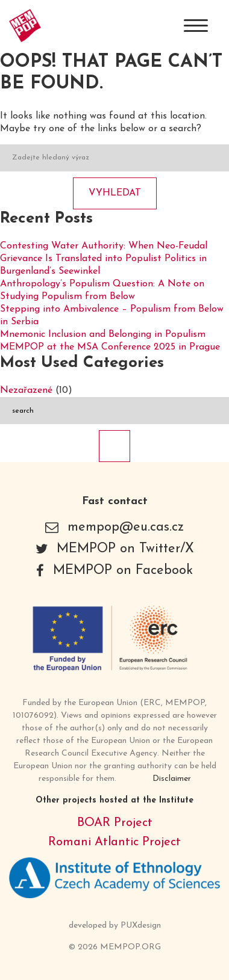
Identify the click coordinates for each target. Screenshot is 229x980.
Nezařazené (26, 390)
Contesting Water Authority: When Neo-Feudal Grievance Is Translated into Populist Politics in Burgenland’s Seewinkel (104, 259)
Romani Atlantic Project (114, 842)
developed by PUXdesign (115, 926)
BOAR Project (115, 823)
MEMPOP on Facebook (123, 571)
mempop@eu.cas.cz (126, 527)
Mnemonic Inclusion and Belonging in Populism (103, 334)
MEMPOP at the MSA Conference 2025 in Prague (110, 347)
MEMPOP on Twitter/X (125, 549)
